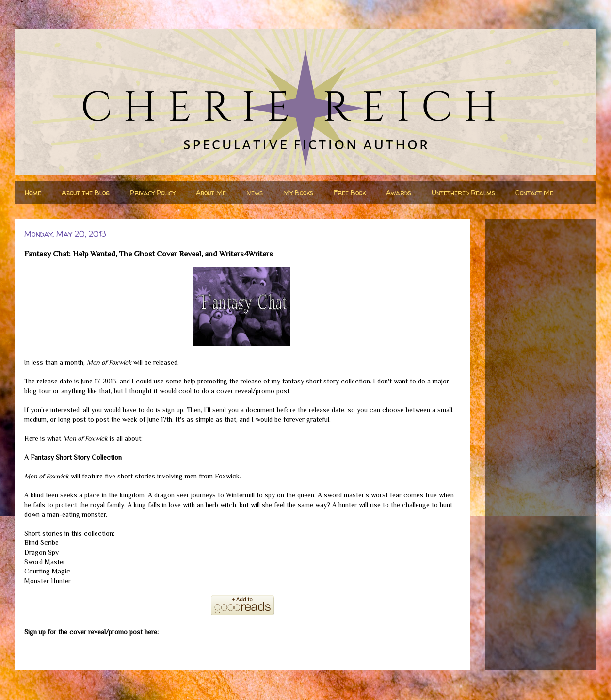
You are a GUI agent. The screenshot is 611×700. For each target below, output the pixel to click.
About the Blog (86, 193)
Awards (399, 193)
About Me (211, 193)
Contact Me (534, 193)
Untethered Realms (463, 193)
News (255, 193)
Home (33, 193)
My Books (298, 193)
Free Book (350, 193)
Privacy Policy (153, 193)
